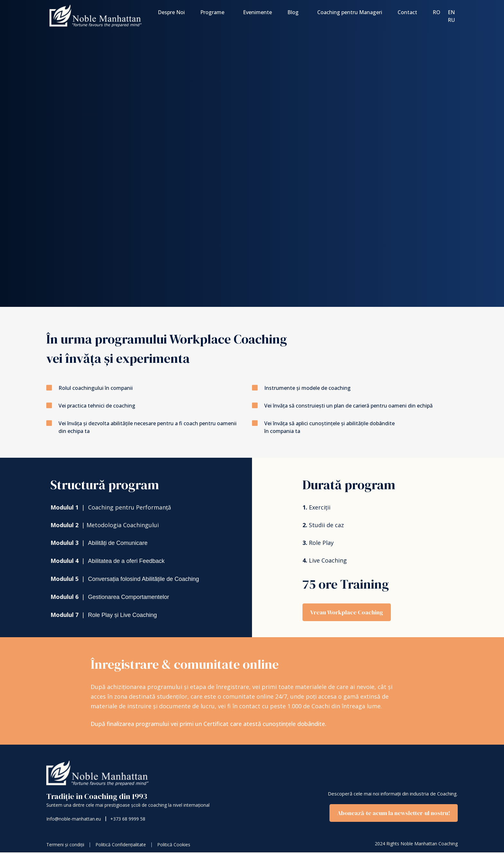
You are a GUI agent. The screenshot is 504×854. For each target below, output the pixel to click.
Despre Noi (171, 12)
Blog (295, 12)
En (451, 12)
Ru (451, 20)
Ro (437, 12)
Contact (407, 12)
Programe (214, 12)
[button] (389, 814)
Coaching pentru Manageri (350, 12)
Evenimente (257, 12)
